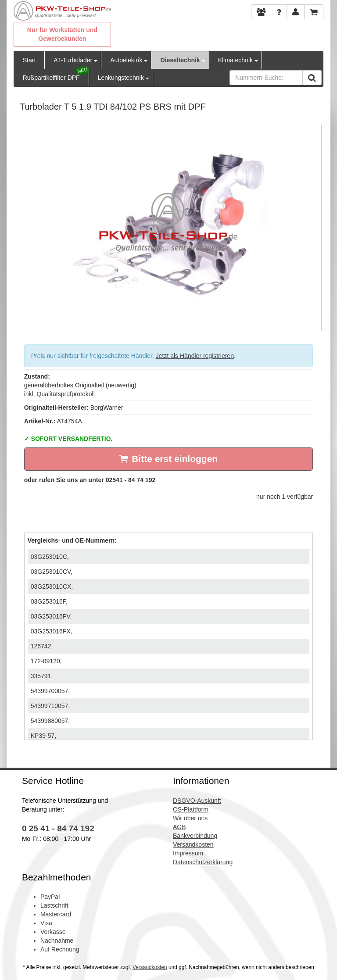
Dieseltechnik (180, 60)
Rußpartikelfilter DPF (51, 78)
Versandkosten (150, 967)
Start (29, 60)
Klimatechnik (235, 60)
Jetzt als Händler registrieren (195, 356)
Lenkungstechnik (121, 78)
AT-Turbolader (73, 60)
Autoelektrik (126, 60)
